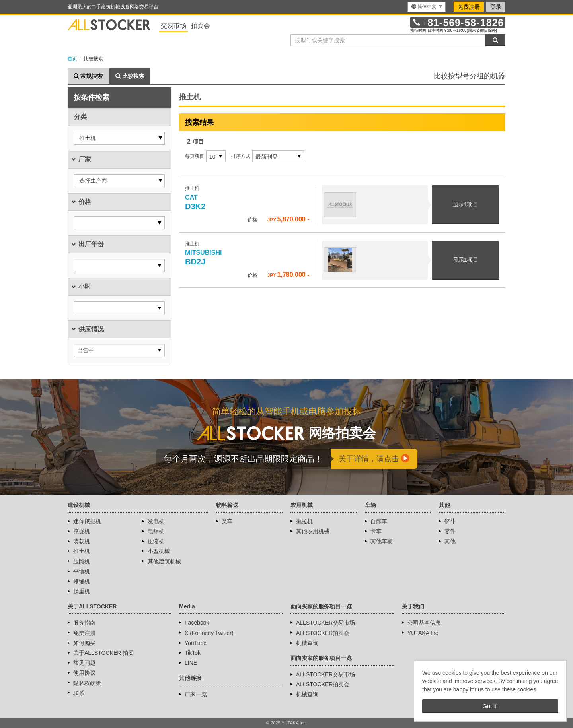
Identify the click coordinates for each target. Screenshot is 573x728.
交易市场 (173, 26)
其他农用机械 (313, 531)
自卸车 (379, 521)
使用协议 (84, 673)
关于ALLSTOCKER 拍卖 (103, 653)
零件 (450, 531)
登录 (496, 7)
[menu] (427, 7)
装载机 (82, 541)
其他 (450, 541)
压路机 (82, 561)
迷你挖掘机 (87, 521)
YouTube (196, 643)
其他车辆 (382, 541)
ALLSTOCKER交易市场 (325, 623)
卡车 (376, 531)
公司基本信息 (424, 623)
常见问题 (84, 663)
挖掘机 (82, 531)
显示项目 (466, 204)
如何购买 (84, 643)
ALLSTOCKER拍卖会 (323, 633)
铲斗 (450, 521)
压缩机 (156, 541)
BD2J (204, 258)
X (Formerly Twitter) (209, 633)
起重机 (82, 591)
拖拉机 (304, 521)
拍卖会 (201, 26)
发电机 (156, 521)
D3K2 (195, 202)
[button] (119, 138)
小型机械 (159, 551)
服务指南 (84, 623)
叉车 (227, 521)
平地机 (82, 571)
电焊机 (156, 531)
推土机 (82, 551)
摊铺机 (82, 581)
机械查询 (307, 643)
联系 (79, 693)
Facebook (197, 623)
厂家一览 (196, 694)
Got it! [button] (490, 706)
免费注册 (469, 7)
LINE (191, 663)
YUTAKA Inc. (424, 633)
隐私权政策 (87, 683)
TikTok (193, 653)
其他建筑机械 (164, 561)
